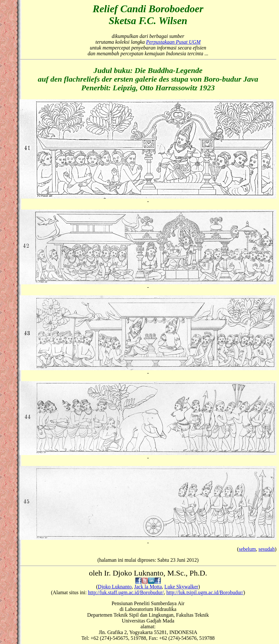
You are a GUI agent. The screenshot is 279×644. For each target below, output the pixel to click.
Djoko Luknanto (115, 587)
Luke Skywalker (181, 587)
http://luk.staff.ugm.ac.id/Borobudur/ (126, 592)
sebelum (247, 549)
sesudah (267, 549)
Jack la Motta (148, 587)
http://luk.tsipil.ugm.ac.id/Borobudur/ (205, 592)
